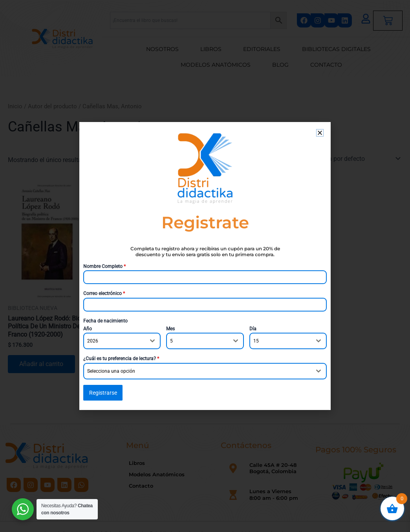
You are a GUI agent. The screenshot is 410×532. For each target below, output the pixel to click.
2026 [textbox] (93, 341)
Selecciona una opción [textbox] (111, 371)
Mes (170, 329)
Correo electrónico (104, 293)
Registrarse (103, 393)
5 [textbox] (171, 341)
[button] (320, 133)
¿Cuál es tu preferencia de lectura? (121, 359)
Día (253, 329)
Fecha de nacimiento (105, 321)
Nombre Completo (104, 266)
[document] (205, 266)
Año (88, 329)
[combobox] (122, 341)
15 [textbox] (256, 341)
